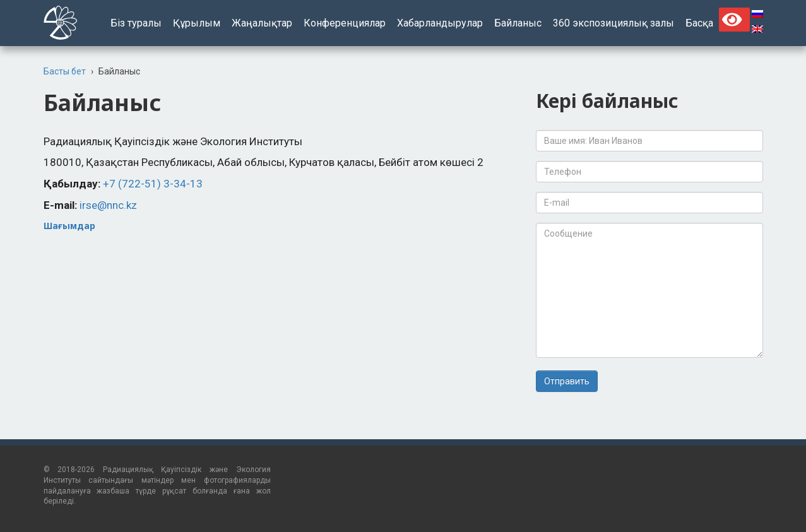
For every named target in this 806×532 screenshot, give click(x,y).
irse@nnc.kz (108, 205)
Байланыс (518, 23)
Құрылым (197, 23)
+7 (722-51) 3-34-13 (153, 184)
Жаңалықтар (262, 23)
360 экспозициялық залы (613, 23)
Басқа (699, 23)
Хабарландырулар (440, 23)
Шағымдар (69, 226)
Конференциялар (345, 23)
